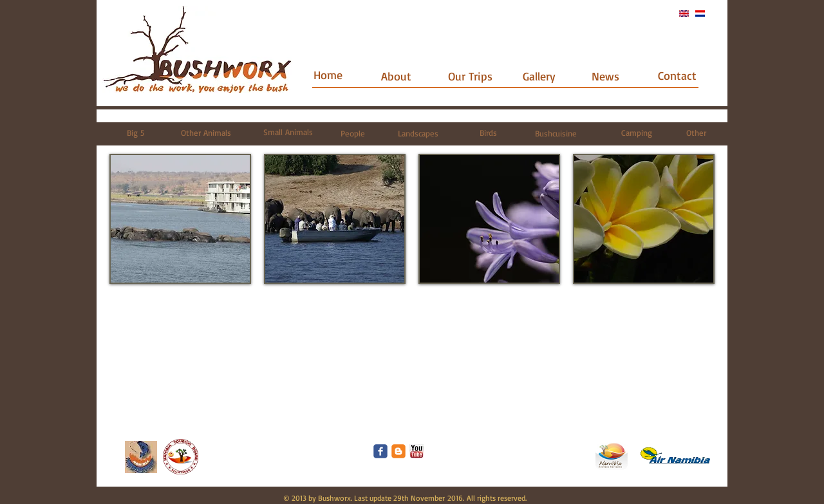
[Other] (696, 133)
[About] (396, 76)
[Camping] (637, 133)
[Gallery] (539, 76)
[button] (180, 219)
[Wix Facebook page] (380, 451)
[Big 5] (136, 133)
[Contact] (677, 76)
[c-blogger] (398, 451)
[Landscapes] (418, 133)
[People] (353, 133)
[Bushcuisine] (556, 133)
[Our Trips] (470, 76)
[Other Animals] (206, 133)
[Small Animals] (288, 132)
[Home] (328, 75)
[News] (605, 76)
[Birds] (488, 133)
